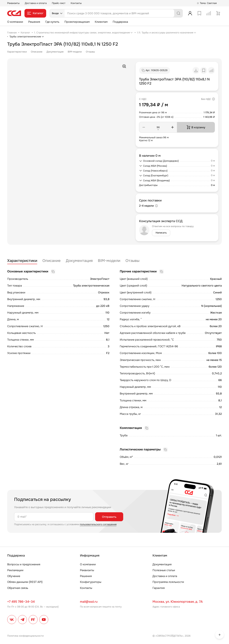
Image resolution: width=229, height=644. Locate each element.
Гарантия (159, 588)
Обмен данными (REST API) (25, 582)
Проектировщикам (77, 22)
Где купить (52, 22)
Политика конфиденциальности (25, 636)
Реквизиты (13, 3)
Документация (55, 52)
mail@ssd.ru (89, 602)
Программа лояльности (168, 582)
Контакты (76, 3)
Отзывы (90, 52)
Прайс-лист (59, 3)
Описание (37, 52)
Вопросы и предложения (24, 564)
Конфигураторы (91, 582)
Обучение (14, 576)
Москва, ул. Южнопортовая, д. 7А (178, 602)
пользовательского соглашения (98, 524)
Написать (161, 233)
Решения (34, 22)
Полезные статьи (164, 570)
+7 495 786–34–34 (21, 602)
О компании (15, 22)
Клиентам (101, 22)
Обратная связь (18, 588)
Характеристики (17, 52)
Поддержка (120, 22)
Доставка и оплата (36, 3)
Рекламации (15, 570)
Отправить (109, 517)
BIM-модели (75, 52)
